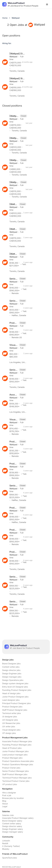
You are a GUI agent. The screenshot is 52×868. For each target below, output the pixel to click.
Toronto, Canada (17, 71)
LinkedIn (6, 841)
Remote (15, 293)
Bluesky (6, 849)
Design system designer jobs (15, 683)
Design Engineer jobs (12, 673)
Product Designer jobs (12, 707)
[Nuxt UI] (20, 4)
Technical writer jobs (12, 713)
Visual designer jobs (11, 730)
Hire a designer (9, 793)
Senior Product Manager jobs (15, 771)
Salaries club (8, 815)
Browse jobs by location (13, 798)
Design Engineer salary (13, 829)
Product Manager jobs (12, 758)
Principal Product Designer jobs (16, 703)
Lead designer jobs (11, 700)
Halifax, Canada (19, 315)
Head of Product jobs (12, 748)
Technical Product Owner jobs (16, 781)
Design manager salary (13, 832)
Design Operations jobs (13, 680)
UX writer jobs (9, 726)
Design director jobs (11, 670)
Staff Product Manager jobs (15, 774)
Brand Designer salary (12, 821)
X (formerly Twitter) (11, 846)
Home (5, 18)
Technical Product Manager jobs (17, 778)
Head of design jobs (11, 693)
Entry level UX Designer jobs (15, 687)
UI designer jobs (10, 717)
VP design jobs (9, 733)
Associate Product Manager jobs (17, 741)
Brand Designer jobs (11, 664)
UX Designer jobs (10, 720)
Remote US (17, 337)
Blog (4, 801)
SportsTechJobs (10, 858)
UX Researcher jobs (11, 723)
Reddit (5, 843)
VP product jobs (10, 784)
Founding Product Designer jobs (17, 690)
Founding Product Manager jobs (17, 745)
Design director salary (12, 826)
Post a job (7, 795)
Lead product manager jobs (15, 755)
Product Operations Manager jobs (18, 764)
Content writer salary (12, 823)
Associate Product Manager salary (18, 818)
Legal (5, 806)
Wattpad (13, 57)
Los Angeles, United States (22, 362)
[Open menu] (47, 4)
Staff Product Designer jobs (15, 710)
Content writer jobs (11, 667)
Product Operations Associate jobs (18, 761)
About (5, 804)
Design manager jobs (12, 677)
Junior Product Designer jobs (15, 697)
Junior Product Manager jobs (15, 751)
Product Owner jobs (11, 768)
